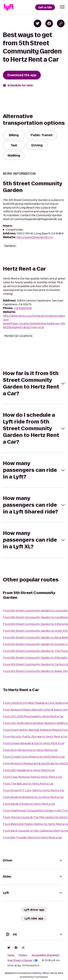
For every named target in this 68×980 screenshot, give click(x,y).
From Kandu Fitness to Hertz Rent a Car (29, 804)
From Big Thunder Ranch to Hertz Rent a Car (32, 837)
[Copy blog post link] (61, 23)
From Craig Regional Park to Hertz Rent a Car (33, 777)
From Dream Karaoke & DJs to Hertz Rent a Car (34, 743)
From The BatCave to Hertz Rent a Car (28, 784)
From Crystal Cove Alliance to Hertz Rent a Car (34, 757)
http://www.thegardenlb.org (35, 237)
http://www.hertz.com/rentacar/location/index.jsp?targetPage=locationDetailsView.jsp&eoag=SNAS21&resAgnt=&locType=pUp (34, 321)
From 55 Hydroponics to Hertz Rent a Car (30, 750)
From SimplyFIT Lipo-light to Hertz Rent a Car (34, 790)
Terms (11, 955)
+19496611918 (23, 308)
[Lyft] (9, 7)
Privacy (23, 955)
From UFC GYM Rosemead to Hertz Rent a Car (33, 716)
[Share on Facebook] (49, 23)
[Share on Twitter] (38, 23)
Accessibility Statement (46, 955)
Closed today (15, 230)
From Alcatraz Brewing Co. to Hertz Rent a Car (33, 797)
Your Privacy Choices (22, 960)
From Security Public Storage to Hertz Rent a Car (35, 736)
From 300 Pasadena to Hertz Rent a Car (29, 770)
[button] (62, 7)
